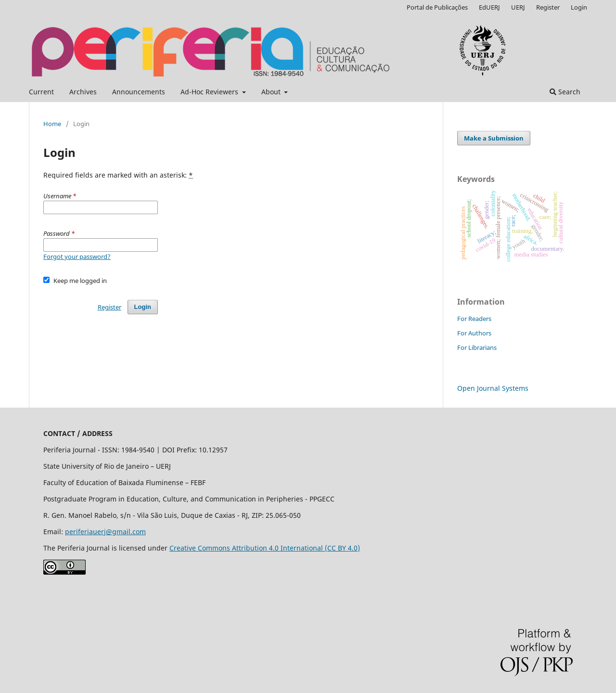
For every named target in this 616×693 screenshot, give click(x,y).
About (272, 92)
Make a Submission (494, 138)
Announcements (139, 92)
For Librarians (477, 347)
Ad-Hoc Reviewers (210, 92)
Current (41, 92)
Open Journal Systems (493, 388)
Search (565, 92)
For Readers (474, 319)
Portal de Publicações (437, 7)
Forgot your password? (77, 257)
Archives (83, 92)
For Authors (474, 333)
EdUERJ (489, 7)
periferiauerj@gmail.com (105, 532)
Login (579, 7)
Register (548, 7)
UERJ (518, 7)
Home (52, 124)
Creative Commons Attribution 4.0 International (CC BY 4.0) (265, 548)
